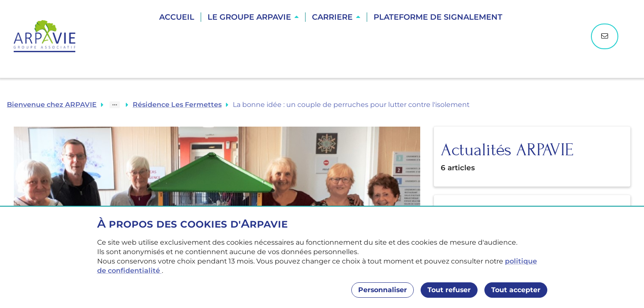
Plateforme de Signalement (438, 17)
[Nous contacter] (605, 36)
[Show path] (115, 105)
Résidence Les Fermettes (177, 105)
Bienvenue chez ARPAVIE (52, 105)
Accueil (177, 17)
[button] (253, 17)
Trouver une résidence (332, 47)
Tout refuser (449, 290)
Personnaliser (383, 290)
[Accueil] (49, 36)
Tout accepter (516, 290)
